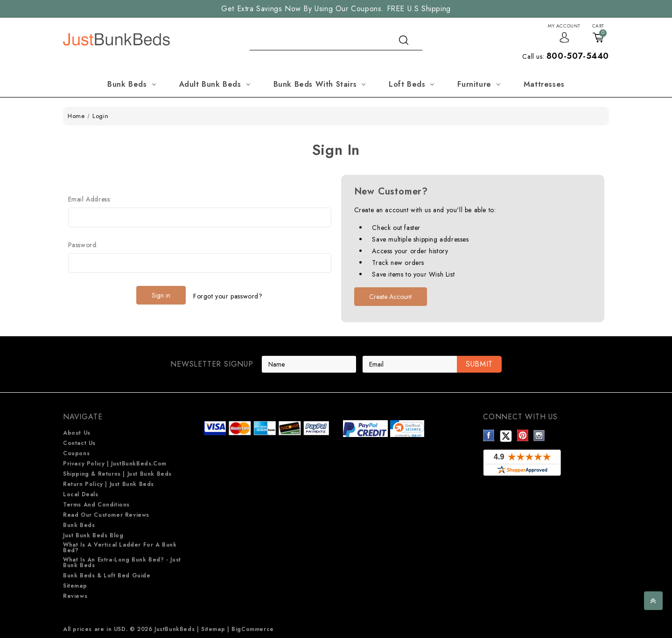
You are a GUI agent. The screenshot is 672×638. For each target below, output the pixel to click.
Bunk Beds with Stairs (320, 84)
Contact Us (79, 443)
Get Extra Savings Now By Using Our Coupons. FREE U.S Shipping (336, 9)
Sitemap (75, 586)
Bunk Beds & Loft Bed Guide (107, 576)
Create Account (390, 297)
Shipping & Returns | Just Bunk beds (117, 474)
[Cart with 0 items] (598, 33)
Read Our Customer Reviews (106, 515)
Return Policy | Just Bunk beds (108, 484)
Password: (83, 245)
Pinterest (523, 435)
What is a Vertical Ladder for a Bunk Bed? (120, 548)
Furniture (479, 84)
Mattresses (544, 84)
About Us (77, 433)
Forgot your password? (228, 295)
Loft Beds (411, 84)
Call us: (566, 56)
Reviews (75, 596)
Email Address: (90, 199)
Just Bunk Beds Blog (93, 535)
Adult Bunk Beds (215, 84)
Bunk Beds (131, 84)
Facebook (489, 435)
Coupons (76, 453)
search (404, 40)
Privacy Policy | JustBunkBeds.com (115, 464)
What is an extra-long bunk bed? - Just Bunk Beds (122, 562)
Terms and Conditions (96, 505)
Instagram (539, 435)
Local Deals (81, 494)
